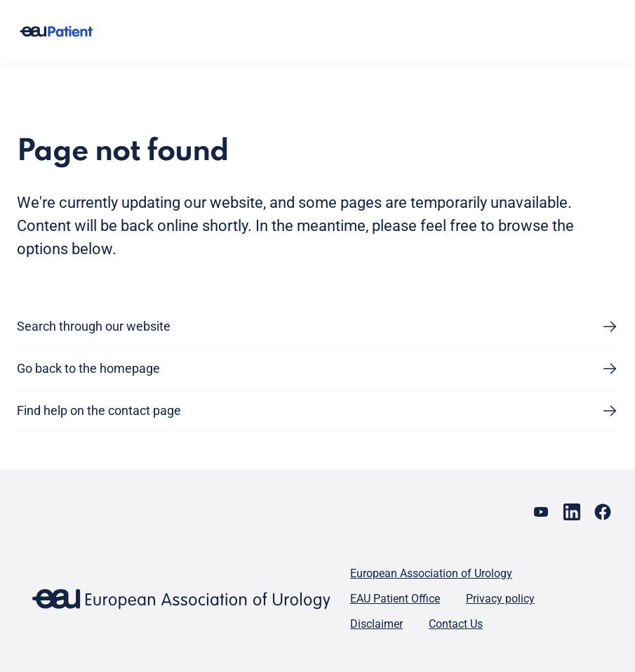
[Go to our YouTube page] (541, 512)
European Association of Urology (431, 573)
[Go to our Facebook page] (603, 512)
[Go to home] (56, 32)
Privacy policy (500, 599)
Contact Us (456, 624)
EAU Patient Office (395, 599)
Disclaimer (376, 624)
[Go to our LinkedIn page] (572, 512)
